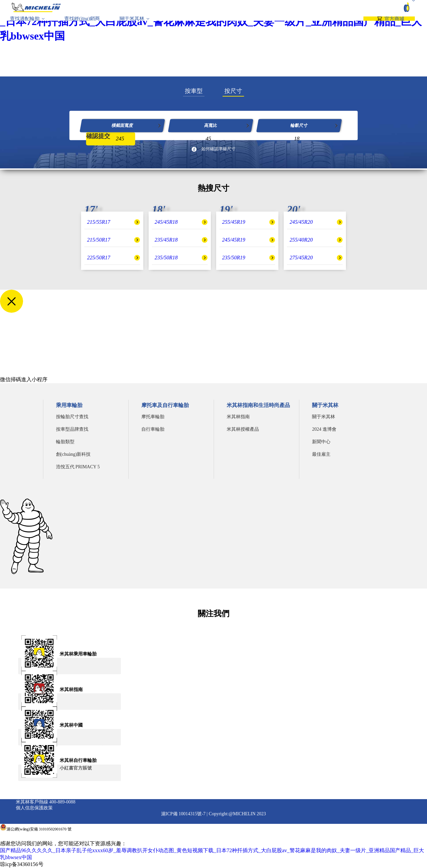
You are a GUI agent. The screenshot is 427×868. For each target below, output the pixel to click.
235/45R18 (166, 240)
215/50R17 (99, 240)
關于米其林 (132, 25)
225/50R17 (99, 258)
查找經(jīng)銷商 (82, 25)
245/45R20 (301, 222)
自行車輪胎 (153, 429)
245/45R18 (166, 222)
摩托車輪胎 (153, 417)
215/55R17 (99, 222)
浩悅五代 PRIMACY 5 (78, 467)
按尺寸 (233, 91)
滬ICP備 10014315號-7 (183, 814)
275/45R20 (301, 258)
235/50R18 (166, 258)
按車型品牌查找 (72, 429)
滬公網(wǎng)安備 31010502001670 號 (39, 829)
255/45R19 (234, 222)
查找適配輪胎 (25, 25)
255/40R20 (301, 240)
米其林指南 (238, 417)
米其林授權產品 (243, 429)
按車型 (194, 91)
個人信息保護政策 (34, 808)
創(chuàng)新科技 (73, 454)
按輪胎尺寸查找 (72, 417)
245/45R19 (234, 240)
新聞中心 (321, 442)
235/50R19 (234, 258)
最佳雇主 (321, 454)
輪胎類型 (65, 442)
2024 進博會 (324, 429)
